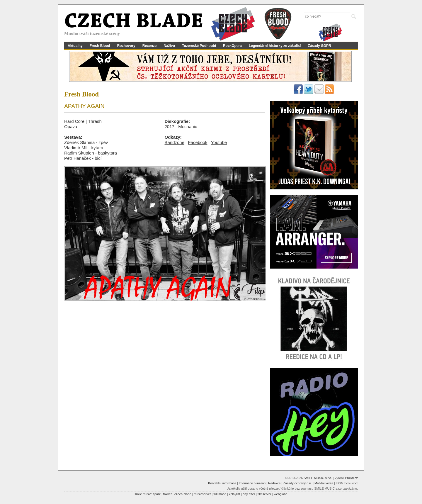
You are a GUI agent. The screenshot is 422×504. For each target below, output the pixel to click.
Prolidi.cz (351, 478)
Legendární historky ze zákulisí (275, 46)
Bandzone (175, 142)
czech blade (183, 494)
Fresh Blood (100, 46)
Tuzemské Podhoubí (199, 46)
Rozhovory (126, 46)
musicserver (202, 494)
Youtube (219, 142)
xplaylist (234, 494)
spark (156, 494)
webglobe (281, 494)
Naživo (169, 46)
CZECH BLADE (134, 22)
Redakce (274, 483)
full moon (220, 494)
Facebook (198, 142)
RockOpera (232, 46)
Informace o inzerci (252, 483)
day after (249, 494)
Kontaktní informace (222, 483)
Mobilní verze (324, 483)
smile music (143, 494)
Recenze (150, 46)
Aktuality (75, 46)
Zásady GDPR (319, 46)
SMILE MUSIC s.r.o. (318, 478)
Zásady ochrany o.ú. (297, 483)
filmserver (264, 494)
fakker (167, 494)
